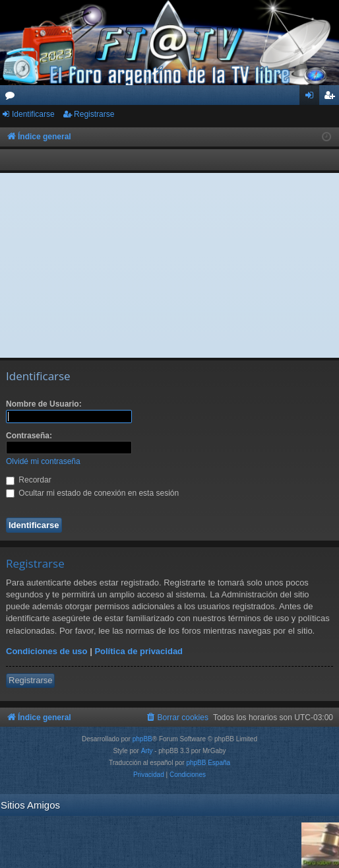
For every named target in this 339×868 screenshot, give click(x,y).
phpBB (142, 739)
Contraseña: (29, 436)
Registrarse (94, 114)
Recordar (29, 480)
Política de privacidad (139, 651)
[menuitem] (177, 718)
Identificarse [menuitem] (312, 98)
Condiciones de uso (47, 651)
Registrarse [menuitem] (332, 98)
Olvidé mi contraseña (43, 461)
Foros (13, 98)
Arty (147, 751)
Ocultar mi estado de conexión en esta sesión (92, 493)
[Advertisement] (170, 265)
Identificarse (33, 114)
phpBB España (208, 763)
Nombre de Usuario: (44, 404)
